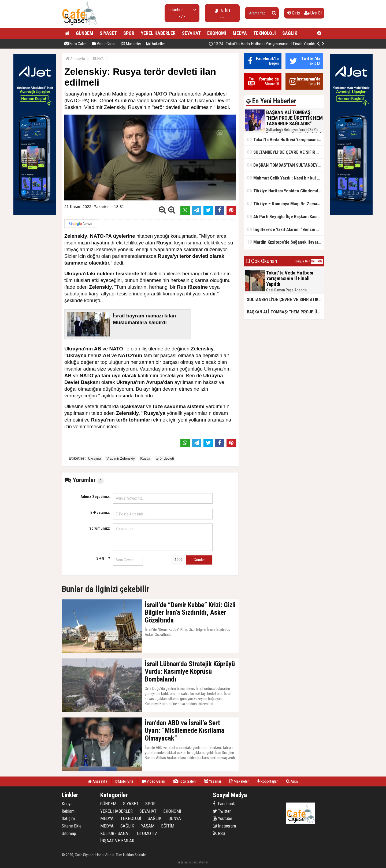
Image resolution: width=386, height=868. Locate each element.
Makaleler (131, 44)
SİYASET (108, 33)
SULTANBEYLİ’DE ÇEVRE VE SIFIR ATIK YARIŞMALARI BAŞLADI (285, 152)
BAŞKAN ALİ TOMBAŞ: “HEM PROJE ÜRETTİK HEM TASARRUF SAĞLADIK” (283, 44)
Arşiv (292, 781)
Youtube (222, 818)
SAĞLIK (290, 33)
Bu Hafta (317, 261)
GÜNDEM (85, 33)
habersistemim (198, 862)
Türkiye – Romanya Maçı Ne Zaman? (284, 204)
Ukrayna (94, 458)
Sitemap (69, 833)
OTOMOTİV (147, 833)
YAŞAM (148, 826)
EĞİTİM (168, 826)
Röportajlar (267, 781)
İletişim (68, 818)
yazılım (182, 862)
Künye (67, 804)
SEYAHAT (191, 33)
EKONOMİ (217, 33)
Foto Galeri (75, 44)
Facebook (224, 804)
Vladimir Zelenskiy (120, 458)
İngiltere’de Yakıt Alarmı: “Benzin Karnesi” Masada (285, 229)
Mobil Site (125, 781)
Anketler (156, 44)
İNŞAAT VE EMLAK (117, 841)
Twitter (222, 811)
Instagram (224, 826)
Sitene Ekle (72, 826)
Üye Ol (313, 13)
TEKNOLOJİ (265, 33)
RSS (219, 833)
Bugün (300, 261)
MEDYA (240, 33)
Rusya (145, 458)
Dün (308, 261)
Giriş (293, 13)
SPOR (129, 33)
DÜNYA (98, 59)
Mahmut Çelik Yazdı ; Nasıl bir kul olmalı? (285, 178)
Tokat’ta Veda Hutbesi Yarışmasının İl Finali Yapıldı (285, 139)
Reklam (68, 811)
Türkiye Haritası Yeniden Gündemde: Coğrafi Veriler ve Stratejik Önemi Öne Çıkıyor (285, 191)
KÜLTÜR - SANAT (115, 833)
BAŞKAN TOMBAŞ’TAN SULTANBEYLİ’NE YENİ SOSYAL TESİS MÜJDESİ (285, 165)
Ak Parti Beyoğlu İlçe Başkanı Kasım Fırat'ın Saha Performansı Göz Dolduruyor (285, 216)
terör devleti (165, 458)
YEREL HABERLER (158, 33)
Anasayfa (75, 59)
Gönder (199, 560)
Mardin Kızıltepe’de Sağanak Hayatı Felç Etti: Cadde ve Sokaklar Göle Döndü (285, 242)
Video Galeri (104, 44)
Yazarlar (213, 781)
